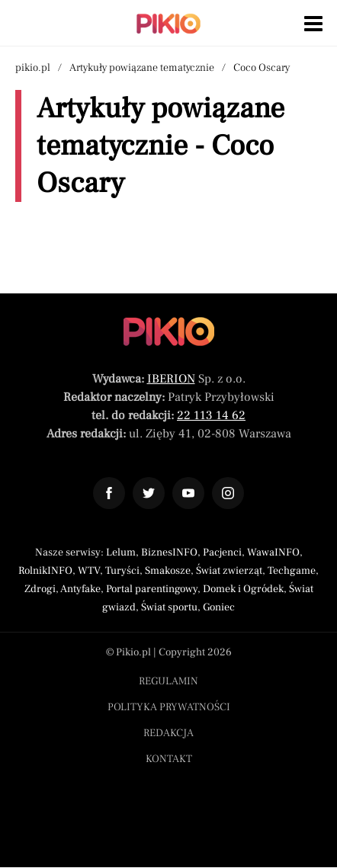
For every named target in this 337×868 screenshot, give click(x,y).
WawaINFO (273, 553)
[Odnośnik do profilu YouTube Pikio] (188, 493)
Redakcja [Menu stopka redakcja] (168, 733)
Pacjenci (222, 553)
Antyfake (80, 589)
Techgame (292, 571)
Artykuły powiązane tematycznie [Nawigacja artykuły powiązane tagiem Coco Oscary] (142, 68)
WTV (89, 571)
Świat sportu (169, 607)
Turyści (122, 571)
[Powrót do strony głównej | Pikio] (168, 24)
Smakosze (168, 571)
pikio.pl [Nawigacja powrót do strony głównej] (33, 68)
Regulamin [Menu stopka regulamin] (168, 681)
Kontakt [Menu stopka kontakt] (169, 759)
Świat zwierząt (229, 571)
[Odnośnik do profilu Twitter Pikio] (149, 493)
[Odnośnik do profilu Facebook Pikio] (109, 493)
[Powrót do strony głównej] (169, 332)
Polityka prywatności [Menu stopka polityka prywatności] (169, 707)
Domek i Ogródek (243, 589)
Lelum (121, 553)
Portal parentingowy (152, 589)
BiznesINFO (169, 553)
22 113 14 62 (211, 415)
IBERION (171, 379)
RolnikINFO (45, 571)
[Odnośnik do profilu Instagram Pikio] (228, 493)
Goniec (219, 607)
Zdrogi (40, 589)
